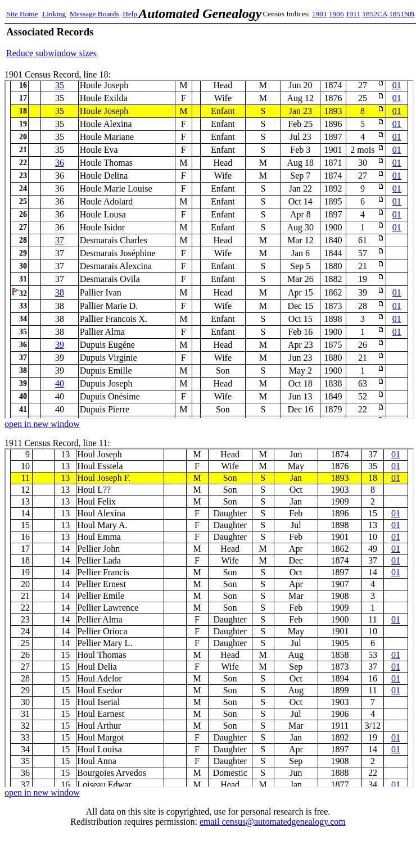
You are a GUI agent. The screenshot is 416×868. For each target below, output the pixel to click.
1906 (336, 14)
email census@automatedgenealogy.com (273, 822)
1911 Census (209, 618)
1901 (320, 14)
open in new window (42, 424)
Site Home (22, 14)
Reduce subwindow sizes (51, 53)
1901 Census (209, 249)
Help (130, 14)
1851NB (402, 14)
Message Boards (94, 14)
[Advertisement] (278, 42)
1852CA (374, 14)
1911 (353, 14)
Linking (54, 14)
